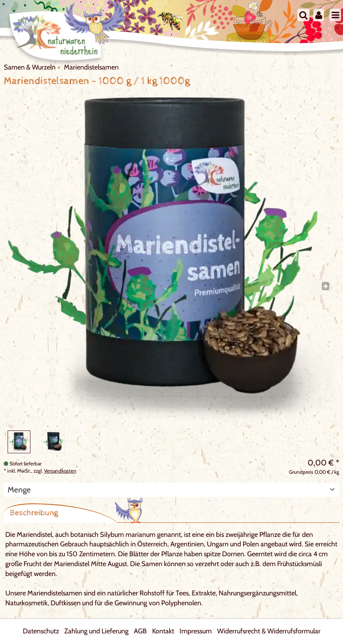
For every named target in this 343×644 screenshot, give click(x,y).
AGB (140, 631)
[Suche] (303, 15)
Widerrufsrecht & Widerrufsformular (269, 631)
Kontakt (163, 631)
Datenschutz (41, 631)
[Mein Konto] (319, 15)
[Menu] (335, 15)
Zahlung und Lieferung (96, 631)
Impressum (196, 631)
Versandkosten (60, 471)
